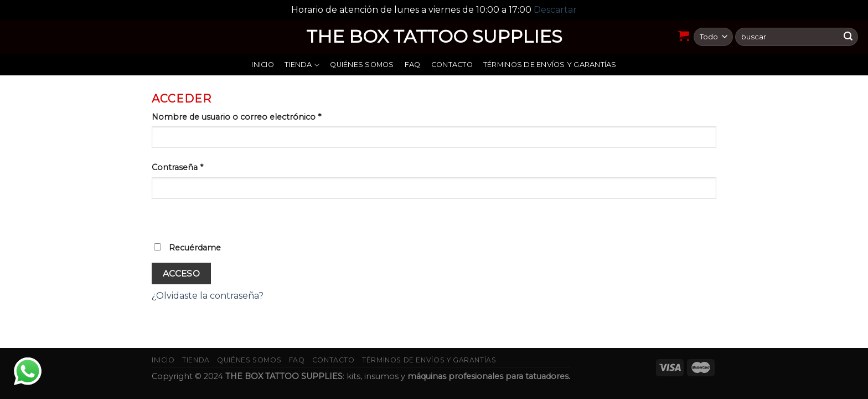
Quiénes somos (362, 65)
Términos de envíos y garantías (550, 65)
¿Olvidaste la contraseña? (208, 296)
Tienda (302, 65)
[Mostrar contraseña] (162, 218)
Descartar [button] (555, 10)
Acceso (182, 273)
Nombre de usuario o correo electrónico (236, 117)
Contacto (452, 65)
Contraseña (177, 167)
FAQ (413, 65)
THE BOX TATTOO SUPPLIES (434, 37)
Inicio (263, 65)
